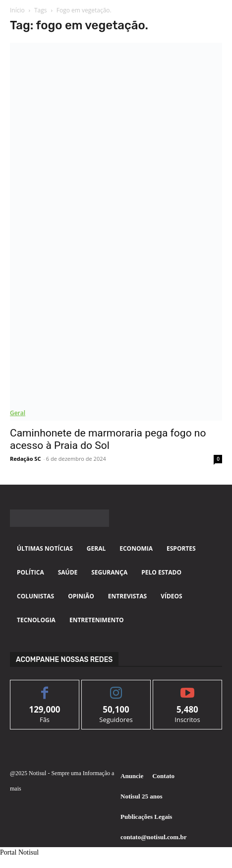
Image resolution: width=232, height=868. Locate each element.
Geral (18, 413)
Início (17, 10)
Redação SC (25, 459)
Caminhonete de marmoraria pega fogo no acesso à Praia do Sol (108, 439)
